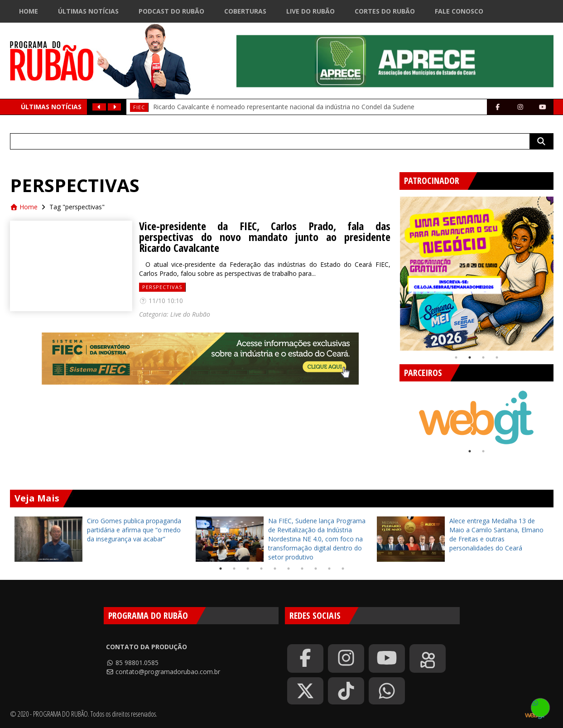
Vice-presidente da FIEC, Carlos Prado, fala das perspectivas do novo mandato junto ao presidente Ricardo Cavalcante (265, 237)
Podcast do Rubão (171, 11)
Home (29, 11)
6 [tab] (289, 569)
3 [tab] (483, 357)
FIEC (139, 107)
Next (551, 413)
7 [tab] (302, 569)
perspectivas (162, 287)
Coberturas (245, 11)
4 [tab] (497, 357)
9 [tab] (329, 569)
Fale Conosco (459, 11)
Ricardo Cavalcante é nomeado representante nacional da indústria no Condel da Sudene (284, 107)
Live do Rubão (310, 11)
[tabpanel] (476, 274)
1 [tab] (456, 357)
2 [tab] (470, 357)
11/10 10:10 (161, 301)
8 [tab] (316, 569)
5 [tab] (275, 569)
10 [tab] (343, 569)
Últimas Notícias (88, 11)
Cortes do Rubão (385, 11)
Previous (393, 270)
